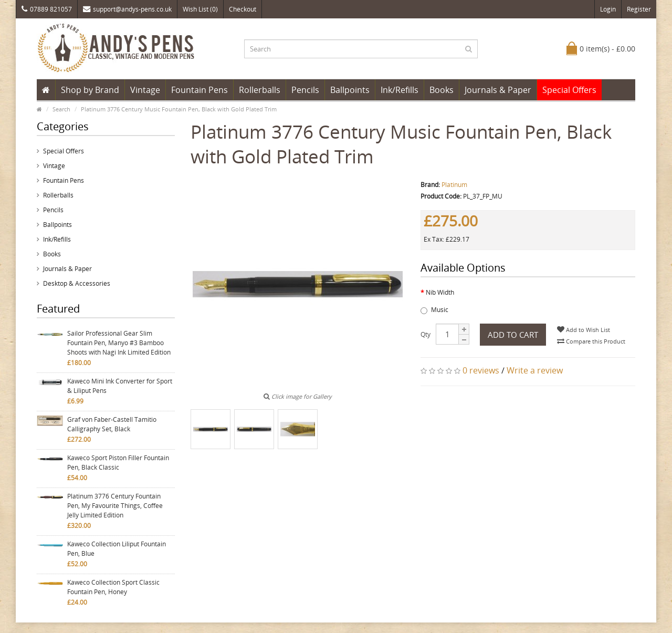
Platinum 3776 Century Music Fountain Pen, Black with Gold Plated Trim (179, 109)
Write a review (535, 370)
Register (639, 9)
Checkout (243, 9)
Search (61, 109)
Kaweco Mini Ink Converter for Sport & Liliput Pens (120, 386)
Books (442, 90)
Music (434, 310)
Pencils (305, 90)
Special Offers (569, 90)
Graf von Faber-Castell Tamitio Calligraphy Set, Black (112, 424)
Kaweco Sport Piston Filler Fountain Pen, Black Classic (118, 463)
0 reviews (481, 370)
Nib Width (440, 292)
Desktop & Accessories (77, 283)
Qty (426, 334)
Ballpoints (350, 90)
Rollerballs (260, 90)
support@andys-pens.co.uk (127, 9)
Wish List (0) (200, 9)
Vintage (145, 90)
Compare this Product (591, 341)
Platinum (454, 185)
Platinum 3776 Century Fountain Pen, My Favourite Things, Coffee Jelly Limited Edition (115, 506)
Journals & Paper (498, 90)
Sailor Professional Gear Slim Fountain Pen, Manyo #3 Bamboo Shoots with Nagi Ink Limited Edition (119, 343)
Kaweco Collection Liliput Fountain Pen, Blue (117, 549)
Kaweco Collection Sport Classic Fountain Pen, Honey (113, 587)
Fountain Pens (199, 90)
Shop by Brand (90, 90)
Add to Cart (513, 335)
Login (608, 9)
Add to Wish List (584, 330)
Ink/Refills (400, 90)
